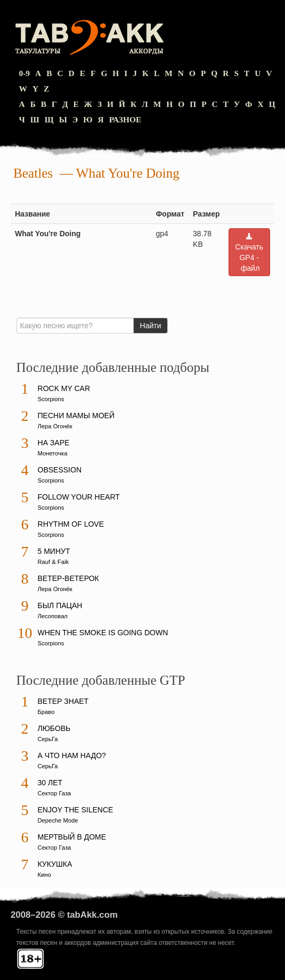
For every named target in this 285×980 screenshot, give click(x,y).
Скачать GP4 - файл (250, 252)
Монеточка (53, 453)
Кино (44, 875)
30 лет (50, 783)
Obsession (60, 470)
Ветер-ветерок (68, 578)
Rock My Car (64, 388)
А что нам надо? (72, 755)
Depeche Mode (58, 820)
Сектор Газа (55, 793)
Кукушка (55, 864)
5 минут (54, 551)
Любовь (54, 728)
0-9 (25, 73)
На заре (54, 443)
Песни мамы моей (76, 416)
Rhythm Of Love (71, 524)
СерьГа (48, 739)
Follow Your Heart (79, 497)
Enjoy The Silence (76, 810)
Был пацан (60, 605)
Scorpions (51, 399)
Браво (46, 712)
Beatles (33, 173)
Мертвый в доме (72, 837)
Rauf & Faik (53, 562)
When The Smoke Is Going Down (103, 633)
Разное (125, 119)
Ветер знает (63, 701)
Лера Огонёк (55, 426)
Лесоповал (53, 616)
